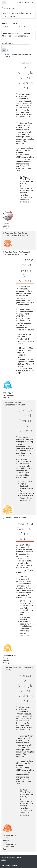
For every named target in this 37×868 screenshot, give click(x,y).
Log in (33, 2)
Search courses (8, 43)
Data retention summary (10, 865)
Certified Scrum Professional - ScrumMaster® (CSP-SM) (18, 253)
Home (4, 13)
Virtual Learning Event (25, 13)
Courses (12, 13)
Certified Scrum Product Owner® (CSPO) (19, 669)
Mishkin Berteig (6, 227)
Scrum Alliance (10, 16)
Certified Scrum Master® (16, 518)
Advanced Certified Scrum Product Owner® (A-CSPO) (16, 234)
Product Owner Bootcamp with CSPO (18, 56)
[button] (8, 50)
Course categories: (9, 23)
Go (4, 50)
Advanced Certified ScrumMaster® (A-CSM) (15, 404)
